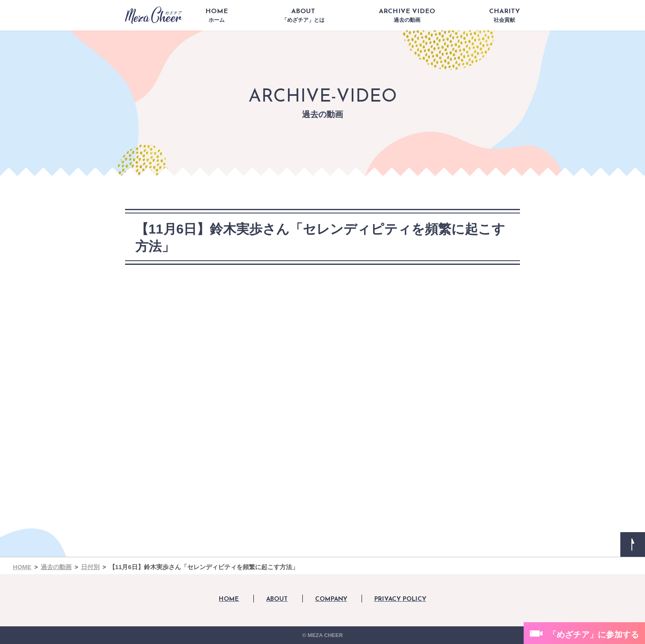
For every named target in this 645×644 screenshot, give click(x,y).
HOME (217, 16)
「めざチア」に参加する (594, 635)
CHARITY (505, 16)
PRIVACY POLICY (400, 599)
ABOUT (303, 16)
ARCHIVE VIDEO (407, 16)
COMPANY (331, 599)
